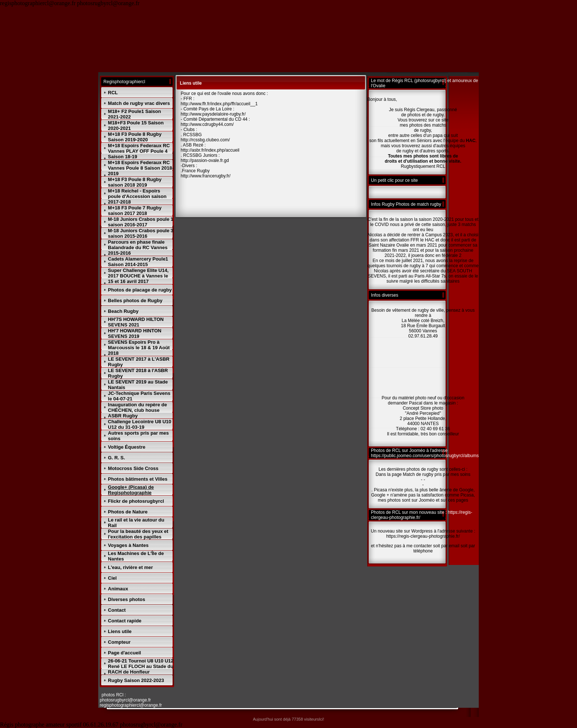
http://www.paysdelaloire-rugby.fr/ (213, 114)
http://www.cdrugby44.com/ (207, 124)
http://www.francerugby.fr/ (206, 176)
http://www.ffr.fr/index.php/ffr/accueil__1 (219, 104)
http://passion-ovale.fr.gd (205, 160)
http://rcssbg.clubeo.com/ (205, 140)
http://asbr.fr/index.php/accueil (210, 150)
